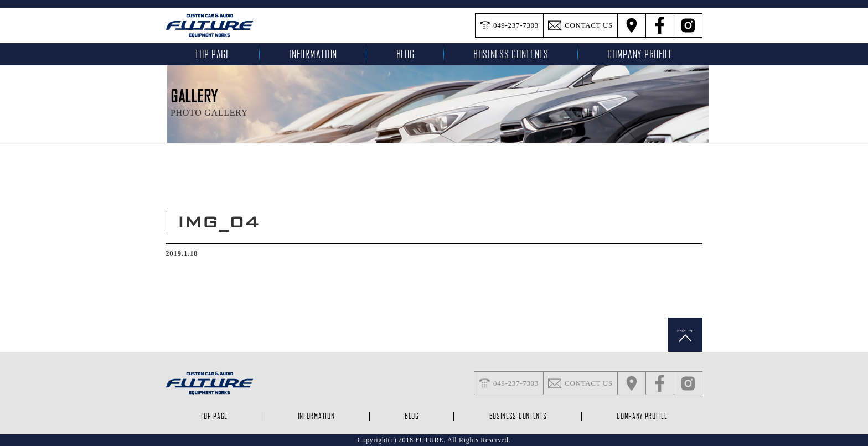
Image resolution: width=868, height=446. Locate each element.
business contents (511, 54)
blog (405, 54)
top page (213, 54)
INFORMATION (313, 54)
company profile (640, 54)
